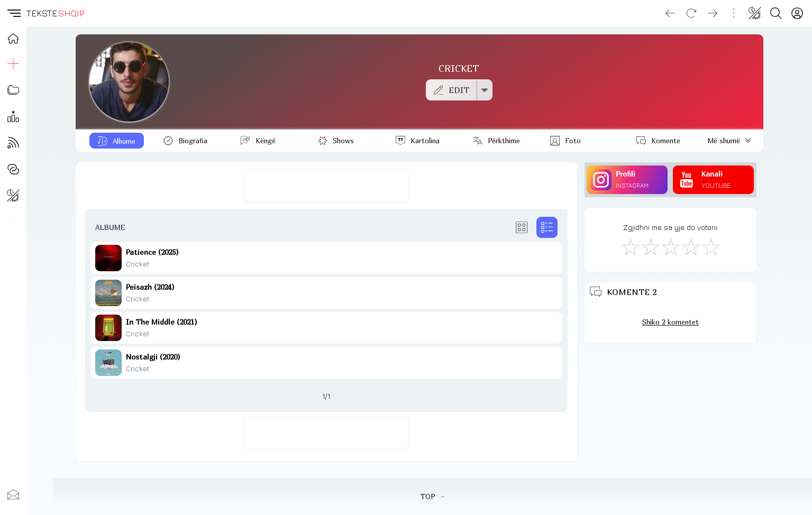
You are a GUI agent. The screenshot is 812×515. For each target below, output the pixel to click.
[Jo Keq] (650, 246)
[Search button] (776, 13)
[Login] (797, 13)
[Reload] (691, 13)
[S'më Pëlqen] (630, 246)
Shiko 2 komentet (670, 322)
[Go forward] (713, 13)
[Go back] (670, 13)
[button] (13, 13)
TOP (432, 496)
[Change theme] (755, 13)
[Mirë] (670, 246)
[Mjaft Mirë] (690, 246)
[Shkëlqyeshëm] (710, 246)
